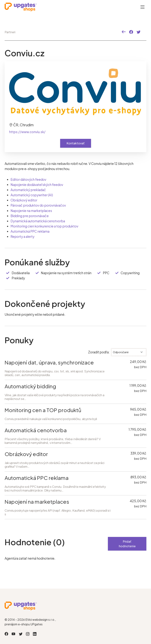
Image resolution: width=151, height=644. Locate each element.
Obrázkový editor (24, 200)
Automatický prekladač (28, 190)
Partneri (10, 32)
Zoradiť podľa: (99, 352)
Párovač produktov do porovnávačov (38, 205)
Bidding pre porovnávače (30, 216)
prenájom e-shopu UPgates (24, 624)
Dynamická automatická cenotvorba (38, 221)
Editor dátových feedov (29, 179)
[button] (124, 32)
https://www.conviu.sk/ (27, 132)
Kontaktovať (76, 143)
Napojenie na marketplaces (31, 210)
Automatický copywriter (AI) (32, 195)
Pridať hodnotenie (127, 544)
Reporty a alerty (22, 236)
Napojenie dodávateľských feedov (37, 185)
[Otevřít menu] (142, 7)
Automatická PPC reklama (30, 231)
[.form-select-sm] (129, 352)
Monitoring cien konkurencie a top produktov (44, 226)
